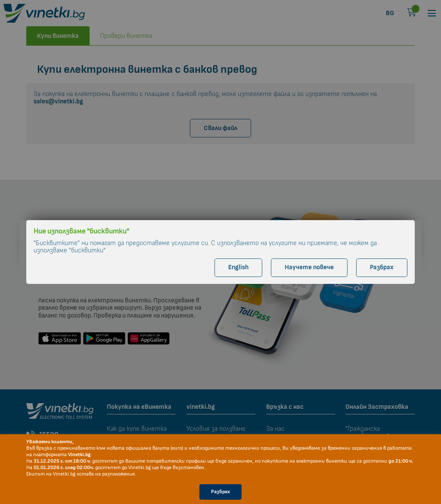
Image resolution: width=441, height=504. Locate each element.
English (238, 267)
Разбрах (220, 492)
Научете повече (309, 267)
